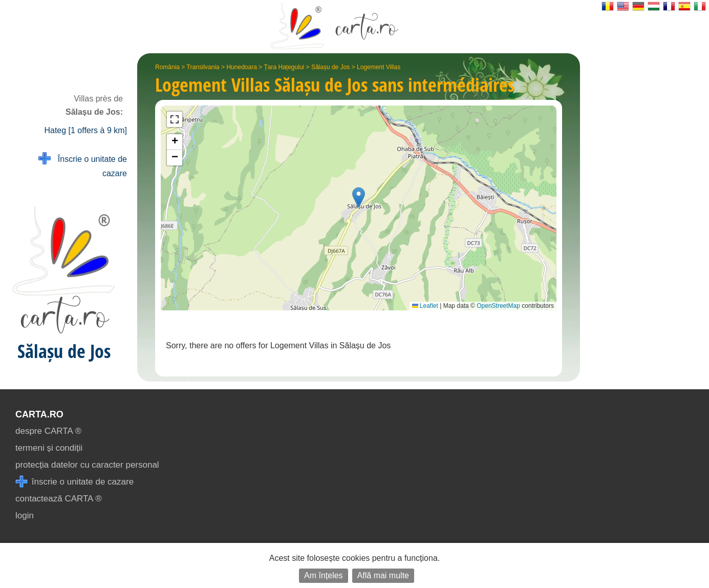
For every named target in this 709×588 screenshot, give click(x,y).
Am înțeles (324, 575)
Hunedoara (241, 67)
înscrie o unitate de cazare (74, 482)
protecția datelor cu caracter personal (87, 465)
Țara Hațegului (284, 67)
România (167, 67)
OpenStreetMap (498, 306)
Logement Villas (379, 67)
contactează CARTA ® (59, 499)
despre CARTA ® (48, 431)
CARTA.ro (39, 414)
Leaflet (425, 306)
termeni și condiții (49, 448)
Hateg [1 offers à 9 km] (85, 130)
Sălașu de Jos (330, 67)
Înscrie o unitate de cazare (83, 165)
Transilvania (203, 67)
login (25, 516)
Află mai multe (383, 575)
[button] (359, 197)
